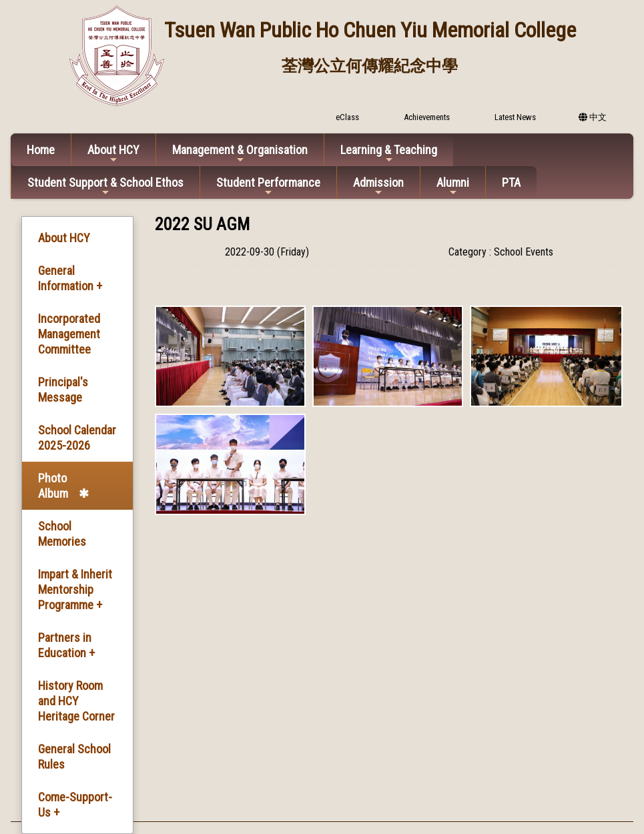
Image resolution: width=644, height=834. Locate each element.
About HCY (113, 154)
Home (41, 150)
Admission (378, 186)
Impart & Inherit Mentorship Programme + (75, 589)
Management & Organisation (240, 154)
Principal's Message (63, 390)
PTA (511, 182)
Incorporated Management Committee (69, 334)
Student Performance (268, 186)
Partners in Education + (66, 645)
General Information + (70, 278)
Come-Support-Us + (75, 805)
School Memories (62, 534)
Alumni (453, 186)
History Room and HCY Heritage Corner (76, 701)
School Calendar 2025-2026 (77, 438)
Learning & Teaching (389, 154)
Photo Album (53, 486)
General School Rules (74, 757)
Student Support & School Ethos (105, 186)
